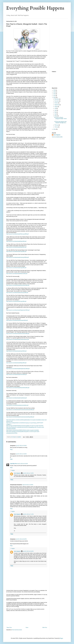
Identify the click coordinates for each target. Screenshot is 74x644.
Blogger (61, 638)
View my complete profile (57, 137)
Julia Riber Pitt (13, 464)
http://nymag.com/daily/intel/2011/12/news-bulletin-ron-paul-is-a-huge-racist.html (25, 426)
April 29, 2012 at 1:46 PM (28, 485)
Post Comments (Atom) (17, 630)
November (57, 101)
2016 (55, 90)
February (57, 125)
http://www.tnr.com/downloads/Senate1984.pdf (17, 320)
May (56, 112)
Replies (13, 470)
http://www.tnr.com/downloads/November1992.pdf (18, 388)
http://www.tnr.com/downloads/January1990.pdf (17, 293)
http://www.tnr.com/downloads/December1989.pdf (18, 285)
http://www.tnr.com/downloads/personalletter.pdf (17, 405)
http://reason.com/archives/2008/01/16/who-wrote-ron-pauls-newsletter (23, 430)
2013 (55, 96)
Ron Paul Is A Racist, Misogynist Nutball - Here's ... (60, 119)
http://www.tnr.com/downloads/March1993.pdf (17, 273)
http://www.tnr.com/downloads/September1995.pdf (18, 369)
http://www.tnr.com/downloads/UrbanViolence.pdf (18, 339)
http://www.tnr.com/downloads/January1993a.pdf (17, 257)
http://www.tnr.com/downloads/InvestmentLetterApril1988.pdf (20, 410)
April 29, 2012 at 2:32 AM (21, 446)
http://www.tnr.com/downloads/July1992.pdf (16, 268)
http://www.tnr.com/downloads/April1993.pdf (16, 351)
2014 (55, 94)
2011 (55, 129)
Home (27, 628)
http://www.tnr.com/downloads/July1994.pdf (16, 251)
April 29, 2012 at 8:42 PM (21, 539)
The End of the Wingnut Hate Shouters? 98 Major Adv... (60, 122)
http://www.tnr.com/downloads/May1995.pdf (16, 363)
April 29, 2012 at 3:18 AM (21, 454)
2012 (55, 98)
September (57, 105)
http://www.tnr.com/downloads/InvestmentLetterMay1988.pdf (20, 417)
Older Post (45, 628)
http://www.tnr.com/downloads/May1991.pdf (16, 247)
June (56, 110)
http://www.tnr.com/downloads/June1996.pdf (16, 374)
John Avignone (17, 473)
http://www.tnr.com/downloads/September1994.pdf (18, 310)
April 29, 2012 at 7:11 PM (28, 514)
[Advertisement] (27, 619)
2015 (55, 92)
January (56, 127)
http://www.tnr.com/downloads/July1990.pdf (16, 301)
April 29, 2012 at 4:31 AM (22, 464)
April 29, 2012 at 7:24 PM (28, 473)
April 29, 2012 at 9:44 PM (28, 551)
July (56, 108)
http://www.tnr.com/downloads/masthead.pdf (16, 398)
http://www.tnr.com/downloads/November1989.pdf (18, 334)
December (57, 99)
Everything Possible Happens (35, 8)
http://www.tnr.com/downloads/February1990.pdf (17, 234)
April (56, 114)
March (56, 116)
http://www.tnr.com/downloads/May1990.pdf (16, 241)
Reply (11, 450)
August (56, 107)
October (56, 103)
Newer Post (9, 628)
